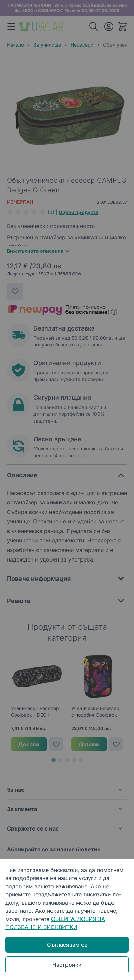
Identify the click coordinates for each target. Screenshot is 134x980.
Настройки (67, 965)
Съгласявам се (67, 945)
